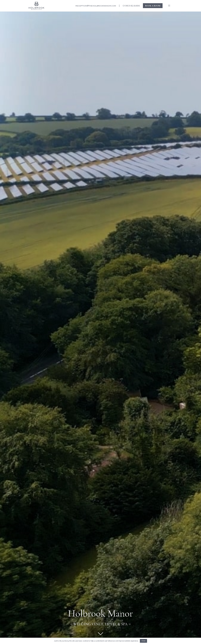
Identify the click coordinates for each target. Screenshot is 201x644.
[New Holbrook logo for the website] (36, 6)
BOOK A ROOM (153, 6)
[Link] (100, 633)
